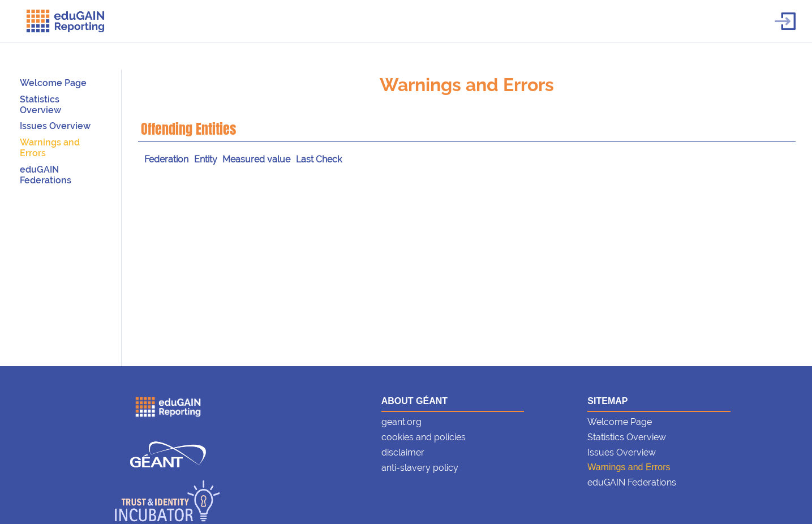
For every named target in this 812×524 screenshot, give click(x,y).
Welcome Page (53, 83)
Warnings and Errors (467, 85)
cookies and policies (424, 437)
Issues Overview (55, 126)
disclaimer (403, 452)
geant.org (401, 422)
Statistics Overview (40, 105)
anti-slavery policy (420, 468)
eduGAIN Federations (46, 175)
